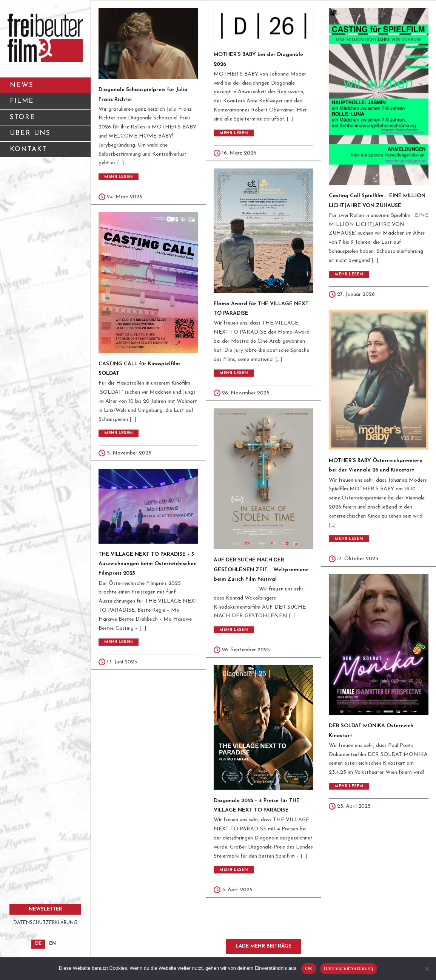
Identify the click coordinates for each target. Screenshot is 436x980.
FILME (22, 101)
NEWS (22, 85)
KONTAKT (48, 152)
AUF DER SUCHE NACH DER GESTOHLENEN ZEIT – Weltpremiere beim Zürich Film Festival (261, 570)
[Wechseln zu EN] (52, 944)
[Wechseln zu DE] (38, 944)
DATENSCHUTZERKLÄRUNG (45, 923)
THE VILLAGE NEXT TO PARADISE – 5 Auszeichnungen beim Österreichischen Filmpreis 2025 (148, 564)
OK (309, 968)
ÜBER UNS (48, 136)
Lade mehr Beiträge (263, 946)
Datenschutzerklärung (349, 968)
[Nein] (427, 969)
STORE (23, 117)
